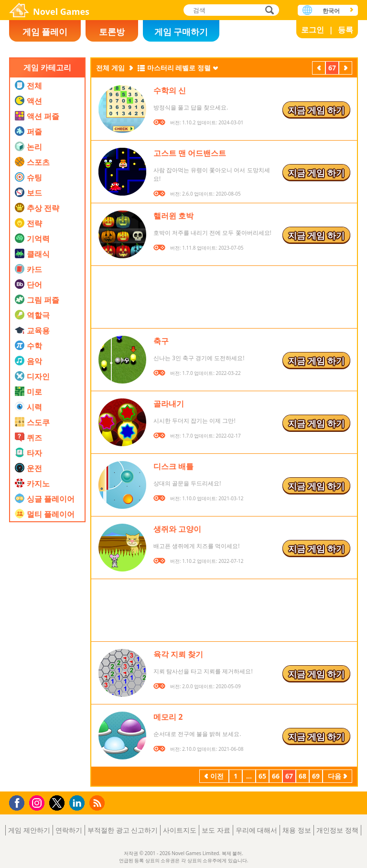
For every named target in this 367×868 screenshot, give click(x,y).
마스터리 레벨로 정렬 (179, 68)
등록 (345, 30)
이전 (319, 69)
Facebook (19, 802)
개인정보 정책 (337, 830)
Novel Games (61, 11)
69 (316, 776)
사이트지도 (180, 830)
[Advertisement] (47, 643)
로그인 (313, 30)
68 (302, 776)
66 (276, 776)
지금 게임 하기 (316, 110)
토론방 (112, 32)
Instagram (38, 802)
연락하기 (69, 830)
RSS (98, 803)
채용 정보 (297, 830)
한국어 (331, 11)
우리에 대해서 (257, 830)
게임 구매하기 (181, 32)
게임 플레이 (45, 32)
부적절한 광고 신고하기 (123, 830)
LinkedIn (79, 803)
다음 (345, 69)
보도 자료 (216, 830)
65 (262, 776)
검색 (268, 11)
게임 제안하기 (29, 830)
